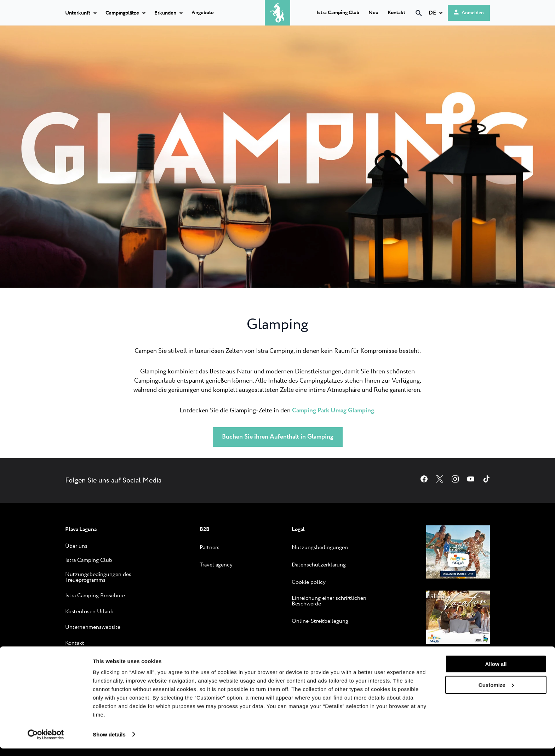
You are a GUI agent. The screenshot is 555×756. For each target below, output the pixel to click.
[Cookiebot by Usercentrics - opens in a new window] (46, 742)
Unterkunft (78, 13)
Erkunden (165, 13)
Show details (109, 742)
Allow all (496, 672)
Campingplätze (122, 13)
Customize (496, 692)
